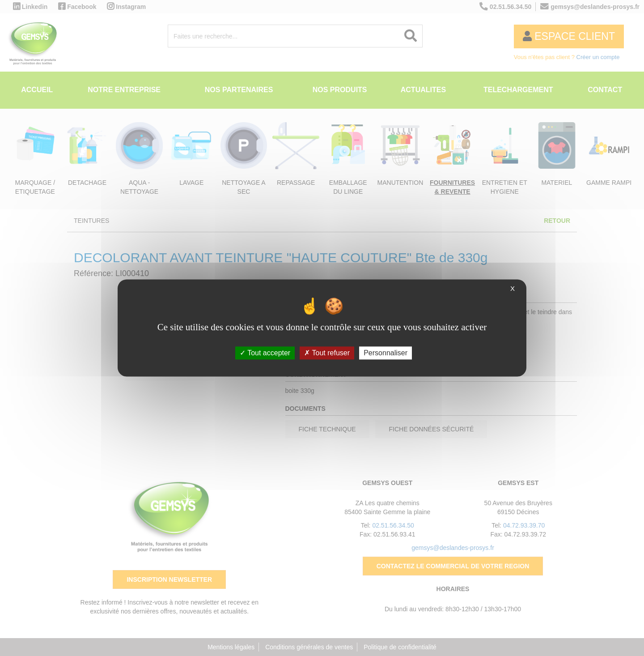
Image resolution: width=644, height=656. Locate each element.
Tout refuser (327, 353)
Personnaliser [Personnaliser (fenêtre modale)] (386, 353)
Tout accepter (265, 353)
